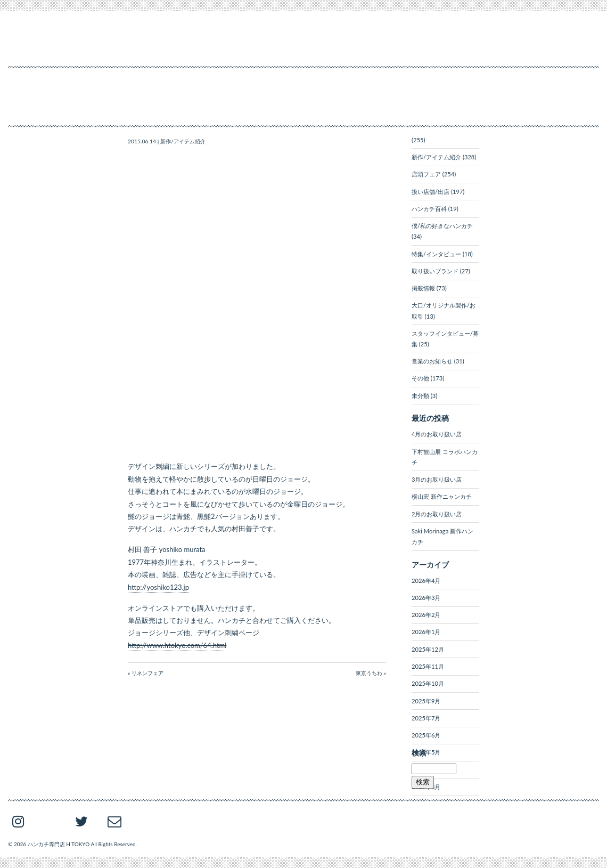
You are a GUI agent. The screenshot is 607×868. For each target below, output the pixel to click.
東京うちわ (369, 673)
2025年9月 (426, 701)
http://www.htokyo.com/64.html (177, 645)
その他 (420, 378)
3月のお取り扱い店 (437, 479)
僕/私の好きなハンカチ (442, 226)
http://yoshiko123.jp (158, 587)
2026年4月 (426, 581)
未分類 (420, 396)
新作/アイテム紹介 (183, 141)
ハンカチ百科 (429, 209)
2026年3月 (426, 598)
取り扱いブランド (435, 271)
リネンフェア (147, 673)
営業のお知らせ (432, 361)
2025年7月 (426, 718)
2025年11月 (428, 666)
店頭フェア (426, 174)
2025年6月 (426, 735)
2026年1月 (426, 632)
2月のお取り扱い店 (437, 514)
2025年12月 (428, 649)
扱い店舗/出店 (430, 192)
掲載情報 (423, 288)
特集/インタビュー (436, 254)
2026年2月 (426, 615)
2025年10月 (428, 683)
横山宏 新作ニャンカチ (442, 496)
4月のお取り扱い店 (437, 434)
